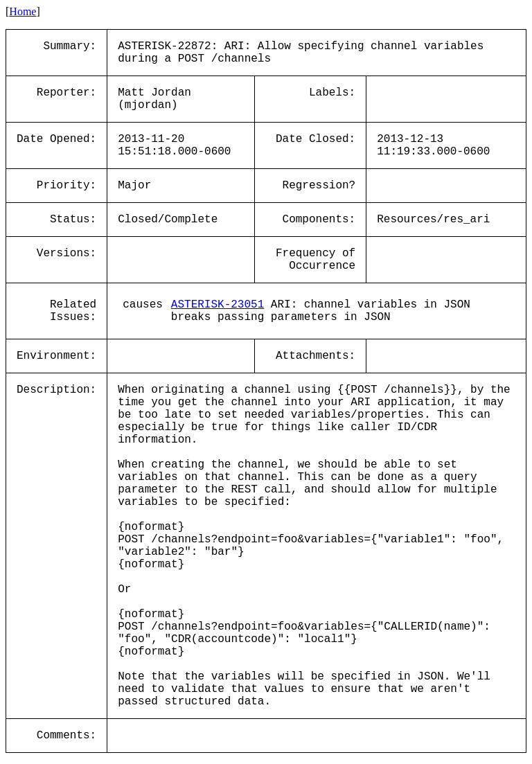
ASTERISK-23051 (218, 305)
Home (23, 11)
